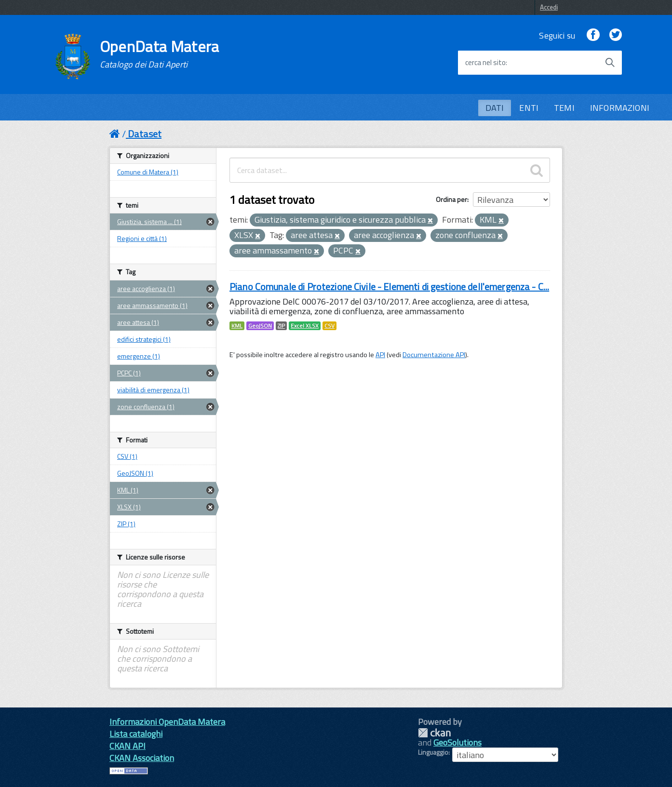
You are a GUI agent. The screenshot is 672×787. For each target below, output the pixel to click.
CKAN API (128, 746)
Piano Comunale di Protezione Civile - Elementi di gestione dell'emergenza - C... (389, 287)
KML (237, 326)
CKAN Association (142, 758)
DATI (495, 108)
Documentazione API (434, 355)
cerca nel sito (485, 63)
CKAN (434, 733)
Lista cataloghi (136, 734)
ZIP (281, 326)
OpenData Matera (160, 54)
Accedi (549, 7)
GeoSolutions (457, 742)
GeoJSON (260, 326)
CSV (329, 326)
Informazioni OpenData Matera (167, 722)
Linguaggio (433, 752)
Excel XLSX (305, 326)
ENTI (529, 108)
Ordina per (451, 199)
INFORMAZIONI (620, 108)
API (380, 355)
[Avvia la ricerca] (610, 63)
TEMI (564, 108)
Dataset (145, 134)
